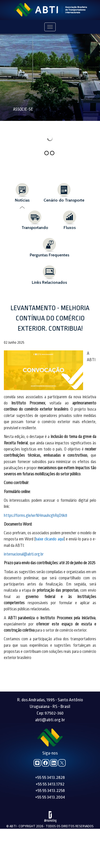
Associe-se (23, 109)
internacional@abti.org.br (24, 554)
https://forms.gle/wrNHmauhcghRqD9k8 (36, 516)
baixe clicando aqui (49, 539)
